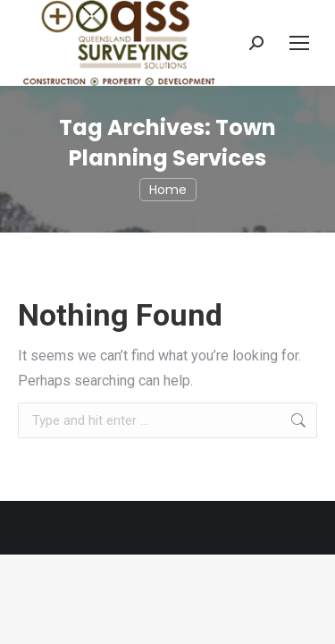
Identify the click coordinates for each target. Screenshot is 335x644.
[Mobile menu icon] (299, 43)
